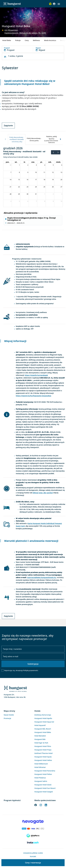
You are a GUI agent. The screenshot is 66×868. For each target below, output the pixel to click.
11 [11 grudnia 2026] (44, 172)
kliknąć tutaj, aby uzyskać (43, 493)
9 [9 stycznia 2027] (53, 201)
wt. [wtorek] (16, 162)
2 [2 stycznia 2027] (53, 194)
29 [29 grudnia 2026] (19, 194)
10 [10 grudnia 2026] (36, 172)
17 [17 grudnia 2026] (36, 180)
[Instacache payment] (33, 843)
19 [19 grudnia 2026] (53, 180)
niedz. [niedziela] (58, 162)
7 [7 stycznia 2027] (36, 201)
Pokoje (18, 40)
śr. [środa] (25, 162)
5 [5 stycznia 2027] (19, 201)
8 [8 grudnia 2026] (19, 172)
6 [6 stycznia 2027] (28, 201)
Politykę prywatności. (31, 670)
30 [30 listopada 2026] (10, 165)
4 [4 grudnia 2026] (45, 165)
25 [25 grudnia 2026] (44, 187)
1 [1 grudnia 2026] (19, 165)
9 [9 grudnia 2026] (28, 172)
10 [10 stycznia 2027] (61, 201)
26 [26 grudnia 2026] (53, 187)
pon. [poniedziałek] (8, 162)
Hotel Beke (7, 40)
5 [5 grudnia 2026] (53, 165)
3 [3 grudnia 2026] (36, 165)
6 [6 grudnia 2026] (62, 165)
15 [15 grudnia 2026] (19, 180)
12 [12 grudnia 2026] (53, 172)
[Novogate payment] (33, 822)
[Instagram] (41, 805)
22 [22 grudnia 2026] (19, 187)
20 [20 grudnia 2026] (61, 180)
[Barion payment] (33, 829)
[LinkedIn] (46, 805)
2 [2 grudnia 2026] (28, 165)
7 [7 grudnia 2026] (11, 172)
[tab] (17, 139)
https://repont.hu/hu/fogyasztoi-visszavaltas (34, 396)
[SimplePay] (33, 836)
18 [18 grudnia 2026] (44, 180)
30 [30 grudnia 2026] (27, 194)
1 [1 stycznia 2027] (45, 194)
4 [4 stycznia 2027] (11, 201)
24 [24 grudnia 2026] (36, 187)
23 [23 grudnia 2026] (27, 187)
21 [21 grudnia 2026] (10, 187)
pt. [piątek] (41, 162)
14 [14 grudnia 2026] (10, 180)
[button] (59, 4)
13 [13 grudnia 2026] (61, 172)
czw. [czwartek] (33, 162)
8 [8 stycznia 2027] (45, 201)
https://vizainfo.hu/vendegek (36, 375)
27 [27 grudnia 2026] (61, 187)
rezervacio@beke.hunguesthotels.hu (41, 577)
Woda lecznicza (50, 40)
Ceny (27, 40)
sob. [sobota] (50, 162)
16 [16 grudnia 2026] (27, 180)
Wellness (36, 40)
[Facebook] (36, 805)
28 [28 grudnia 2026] (10, 194)
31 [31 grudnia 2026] (36, 194)
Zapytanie (8, 126)
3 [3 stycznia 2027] (62, 194)
